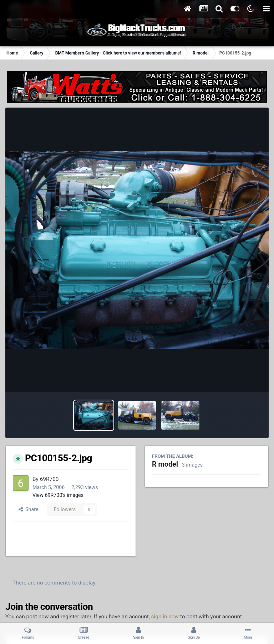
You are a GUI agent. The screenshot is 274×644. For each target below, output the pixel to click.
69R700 (49, 479)
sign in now (165, 617)
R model (165, 464)
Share (29, 509)
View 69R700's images (58, 495)
